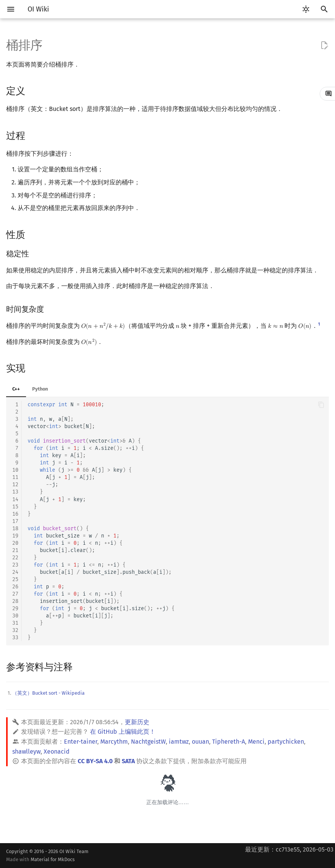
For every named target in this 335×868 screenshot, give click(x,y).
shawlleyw (26, 752)
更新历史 (137, 722)
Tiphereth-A (229, 742)
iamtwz (179, 742)
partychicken (286, 742)
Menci (256, 742)
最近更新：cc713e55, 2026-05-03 (289, 849)
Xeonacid (57, 752)
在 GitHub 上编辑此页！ (123, 732)
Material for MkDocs (53, 859)
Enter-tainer (81, 742)
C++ (16, 389)
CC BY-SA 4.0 (95, 761)
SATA (128, 761)
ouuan (200, 742)
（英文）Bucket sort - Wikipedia (48, 693)
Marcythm (114, 742)
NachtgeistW (148, 742)
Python (40, 389)
